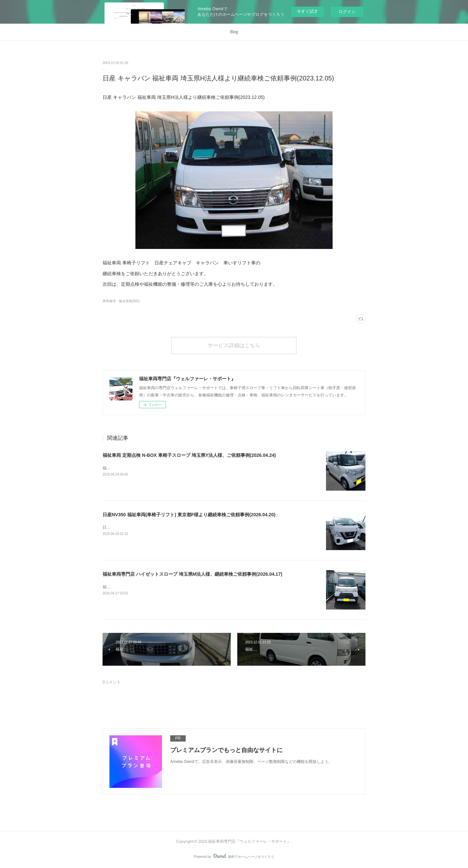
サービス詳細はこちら (234, 345)
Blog (234, 32)
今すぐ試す (307, 11)
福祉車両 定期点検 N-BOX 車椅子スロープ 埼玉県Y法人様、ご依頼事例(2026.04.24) (189, 455)
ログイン (347, 12)
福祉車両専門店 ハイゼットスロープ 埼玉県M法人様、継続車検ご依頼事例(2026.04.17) (192, 574)
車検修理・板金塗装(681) (121, 301)
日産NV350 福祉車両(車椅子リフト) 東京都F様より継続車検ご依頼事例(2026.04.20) (189, 515)
